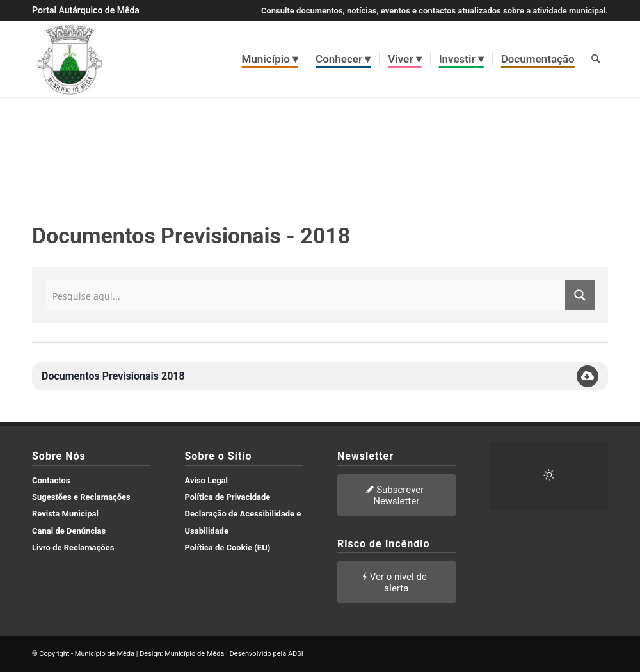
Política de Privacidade (228, 497)
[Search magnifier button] (580, 295)
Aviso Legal (207, 480)
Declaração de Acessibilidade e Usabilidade (243, 522)
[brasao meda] (70, 59)
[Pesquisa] (596, 59)
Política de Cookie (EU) (228, 548)
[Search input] (306, 295)
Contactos (51, 480)
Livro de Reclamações (73, 548)
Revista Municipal (65, 514)
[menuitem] (270, 59)
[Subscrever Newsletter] (396, 495)
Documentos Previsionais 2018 (113, 376)
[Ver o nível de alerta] (396, 582)
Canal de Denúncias (69, 531)
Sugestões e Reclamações (81, 497)
